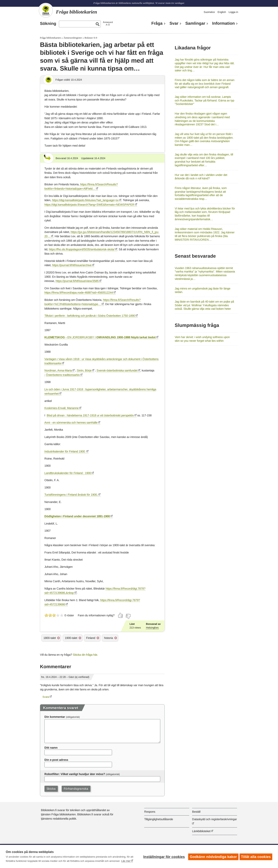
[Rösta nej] (128, 616)
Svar (174, 23)
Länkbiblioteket (201, 831)
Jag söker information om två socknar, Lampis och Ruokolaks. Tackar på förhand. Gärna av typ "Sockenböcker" (204, 100)
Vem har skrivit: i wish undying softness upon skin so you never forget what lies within (202, 339)
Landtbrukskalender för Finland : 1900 (68, 473)
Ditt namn (51, 748)
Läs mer (126, 861)
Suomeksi (209, 12)
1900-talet (71, 638)
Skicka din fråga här (85, 655)
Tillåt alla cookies (256, 856)
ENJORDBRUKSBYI (100, 337)
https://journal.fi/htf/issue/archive (72, 265)
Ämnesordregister (73, 38)
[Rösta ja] (121, 615)
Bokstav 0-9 (91, 38)
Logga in (233, 12)
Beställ (196, 812)
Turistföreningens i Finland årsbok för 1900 (71, 495)
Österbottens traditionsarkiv (63, 375)
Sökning (48, 24)
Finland (91, 638)
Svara (46, 697)
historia (108, 638)
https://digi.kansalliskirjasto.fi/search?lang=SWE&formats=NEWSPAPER (89, 205)
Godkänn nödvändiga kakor (213, 856)
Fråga (157, 23)
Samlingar (195, 23)
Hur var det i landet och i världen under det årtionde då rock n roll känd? (201, 177)
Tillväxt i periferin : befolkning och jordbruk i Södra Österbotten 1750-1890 (90, 316)
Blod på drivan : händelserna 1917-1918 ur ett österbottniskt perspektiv (90, 415)
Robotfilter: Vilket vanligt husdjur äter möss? (75, 774)
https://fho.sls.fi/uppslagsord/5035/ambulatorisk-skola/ (82, 249)
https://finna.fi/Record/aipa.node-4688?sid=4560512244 (79, 292)
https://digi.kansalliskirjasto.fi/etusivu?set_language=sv (85, 200)
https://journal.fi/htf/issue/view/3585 (77, 281)
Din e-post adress (56, 760)
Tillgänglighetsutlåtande (159, 819)
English (222, 12)
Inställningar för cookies (163, 856)
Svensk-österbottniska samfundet (117, 370)
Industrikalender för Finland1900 (65, 451)
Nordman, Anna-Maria (58, 370)
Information (223, 23)
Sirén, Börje (84, 370)
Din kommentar (55, 717)
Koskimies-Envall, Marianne (61, 408)
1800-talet (50, 638)
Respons (150, 812)
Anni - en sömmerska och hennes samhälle (71, 422)
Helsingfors (152, 628)
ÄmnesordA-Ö (108, 23)
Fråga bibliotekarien (50, 38)
